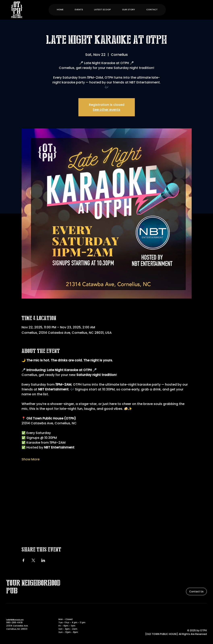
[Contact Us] (196, 591)
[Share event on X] (33, 560)
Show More (31, 459)
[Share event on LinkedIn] (43, 560)
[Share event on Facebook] (23, 560)
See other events (106, 110)
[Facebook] (199, 614)
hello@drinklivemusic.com (15, 620)
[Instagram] (205, 614)
